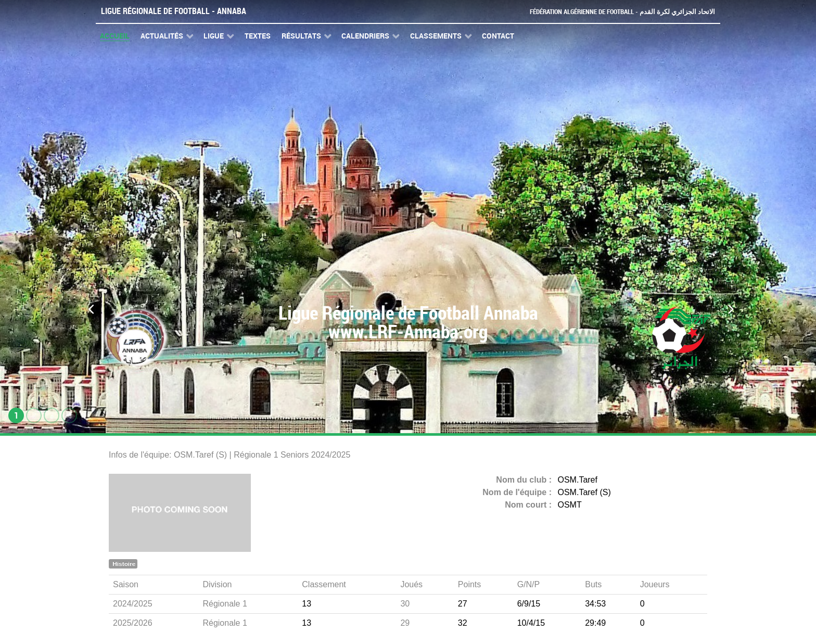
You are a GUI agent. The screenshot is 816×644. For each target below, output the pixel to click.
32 (463, 623)
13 (307, 604)
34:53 (595, 604)
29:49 (595, 623)
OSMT (570, 505)
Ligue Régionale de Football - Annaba (174, 11)
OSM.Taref (578, 480)
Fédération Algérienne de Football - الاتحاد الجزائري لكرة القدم (622, 12)
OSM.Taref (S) (584, 492)
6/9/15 (529, 604)
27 (463, 604)
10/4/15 (531, 623)
